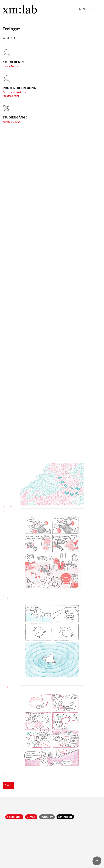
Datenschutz (65, 817)
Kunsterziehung (11, 122)
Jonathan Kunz (11, 97)
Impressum (47, 817)
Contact (31, 817)
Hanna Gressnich (12, 67)
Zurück (8, 785)
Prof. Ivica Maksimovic (15, 93)
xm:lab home (14, 817)
